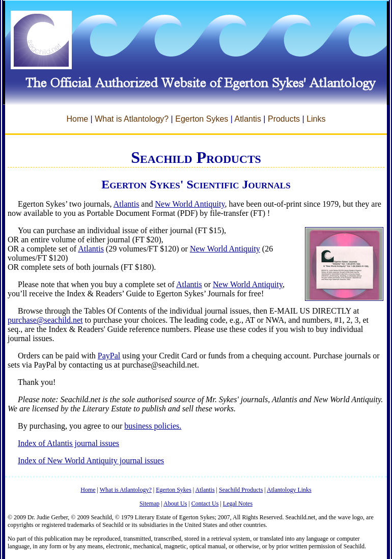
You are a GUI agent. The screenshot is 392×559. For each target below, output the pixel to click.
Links (316, 119)
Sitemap (149, 504)
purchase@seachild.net (45, 320)
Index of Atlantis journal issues (68, 443)
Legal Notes (238, 504)
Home (77, 119)
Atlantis (247, 119)
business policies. (153, 426)
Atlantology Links (289, 490)
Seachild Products (241, 490)
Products (284, 119)
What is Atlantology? (132, 119)
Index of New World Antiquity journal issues (91, 460)
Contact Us (205, 504)
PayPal (109, 356)
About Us (175, 504)
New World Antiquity (190, 204)
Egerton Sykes (202, 119)
